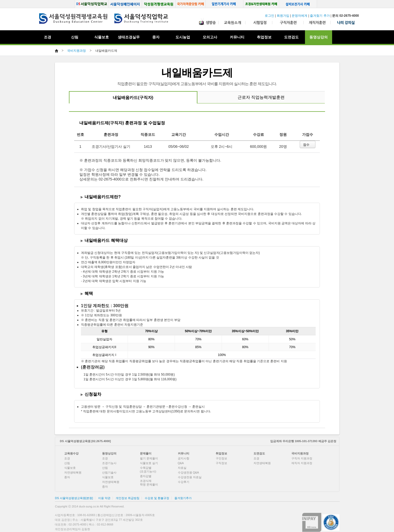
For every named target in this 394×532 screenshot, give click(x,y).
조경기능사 (109, 463)
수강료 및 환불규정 (157, 498)
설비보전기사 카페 (298, 4)
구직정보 (221, 463)
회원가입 (283, 16)
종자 (67, 477)
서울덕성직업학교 (92, 4)
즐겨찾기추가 (183, 498)
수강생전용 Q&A (188, 472)
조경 (67, 458)
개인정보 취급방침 (128, 498)
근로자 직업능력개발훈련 (261, 97)
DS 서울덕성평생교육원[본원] (74, 498)
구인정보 (221, 458)
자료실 (182, 468)
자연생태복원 (73, 472)
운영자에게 (299, 16)
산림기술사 (109, 472)
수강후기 (184, 482)
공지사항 (184, 458)
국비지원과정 (77, 51)
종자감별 (146, 476)
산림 (67, 463)
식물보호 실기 (149, 463)
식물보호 (102, 37)
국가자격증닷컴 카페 (191, 4)
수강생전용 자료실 (190, 477)
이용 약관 (104, 498)
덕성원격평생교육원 (159, 4)
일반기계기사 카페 (225, 4)
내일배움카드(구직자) (133, 98)
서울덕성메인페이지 (125, 4)
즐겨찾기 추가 (320, 16)
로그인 (269, 16)
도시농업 (183, 37)
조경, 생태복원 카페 (261, 4)
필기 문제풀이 (149, 458)
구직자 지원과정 (302, 458)
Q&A (181, 463)
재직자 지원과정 (302, 463)
